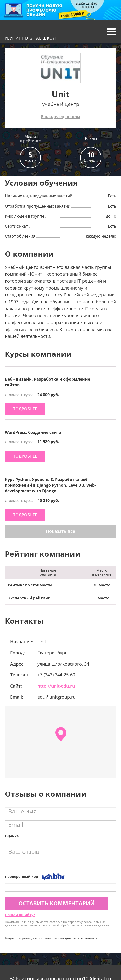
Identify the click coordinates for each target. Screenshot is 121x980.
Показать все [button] (60, 531)
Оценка (12, 836)
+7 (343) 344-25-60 (56, 675)
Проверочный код (22, 877)
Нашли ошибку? (20, 915)
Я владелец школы (61, 117)
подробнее (25, 409)
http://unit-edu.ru (56, 686)
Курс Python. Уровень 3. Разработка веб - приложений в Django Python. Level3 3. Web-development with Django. (50, 485)
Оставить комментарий (57, 903)
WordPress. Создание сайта (33, 432)
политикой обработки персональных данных (76, 925)
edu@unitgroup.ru (57, 697)
